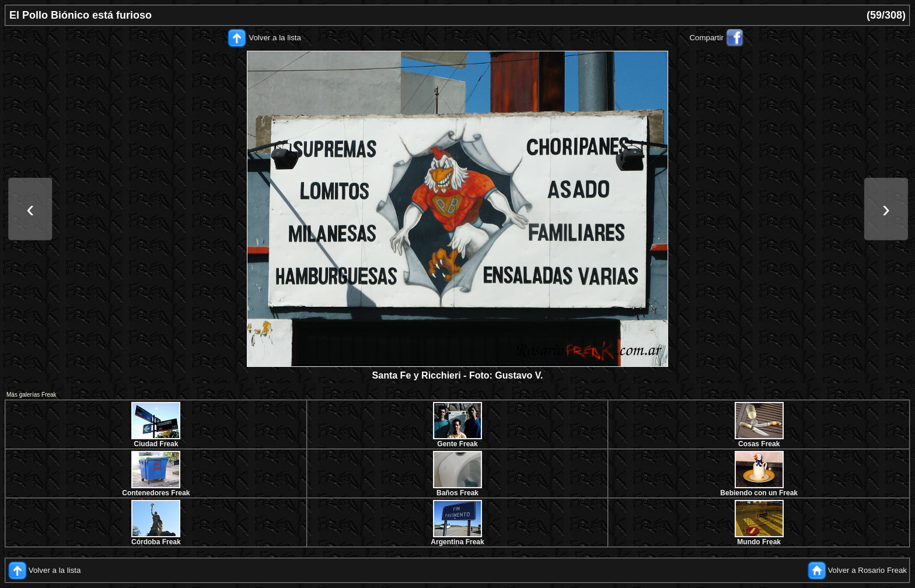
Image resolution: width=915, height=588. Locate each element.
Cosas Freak (759, 444)
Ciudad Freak (156, 444)
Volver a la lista (275, 38)
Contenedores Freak (156, 493)
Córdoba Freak (156, 542)
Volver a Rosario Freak (867, 570)
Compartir (706, 38)
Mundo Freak (759, 542)
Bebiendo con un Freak (759, 493)
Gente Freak (457, 444)
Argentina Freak (457, 542)
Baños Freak (457, 493)
